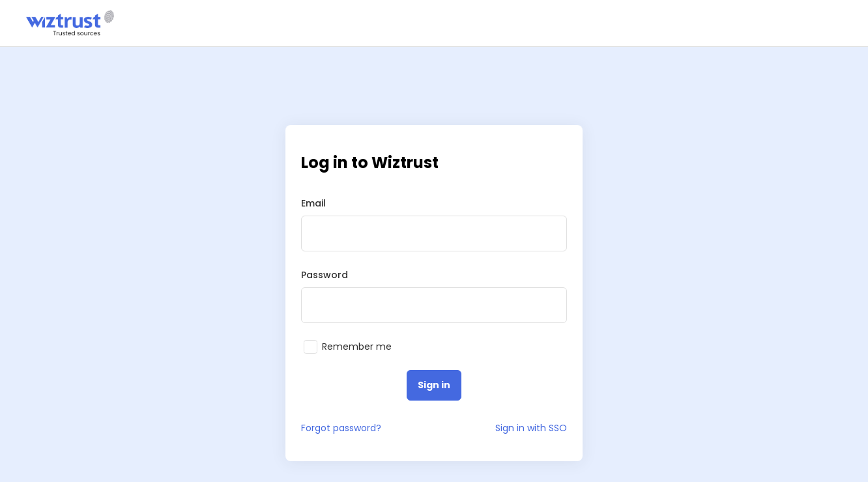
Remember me (357, 347)
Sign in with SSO (531, 428)
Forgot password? (341, 428)
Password (325, 275)
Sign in (434, 385)
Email (313, 203)
